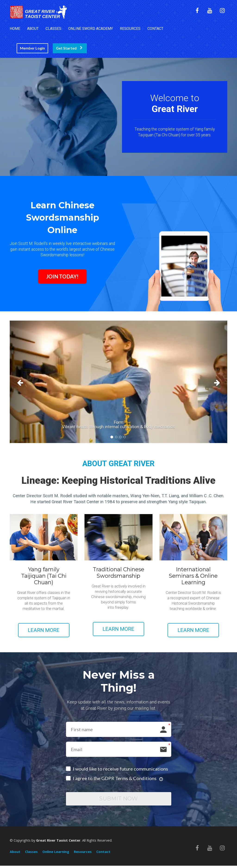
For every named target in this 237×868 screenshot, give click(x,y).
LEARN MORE (44, 630)
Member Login (32, 48)
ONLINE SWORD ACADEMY (91, 29)
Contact (103, 854)
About (15, 854)
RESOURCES (130, 29)
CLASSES (53, 29)
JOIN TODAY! (62, 276)
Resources (83, 854)
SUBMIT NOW (118, 800)
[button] (26, 382)
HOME (15, 29)
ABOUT (33, 29)
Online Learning (56, 854)
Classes (31, 854)
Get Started (69, 48)
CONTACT (155, 29)
